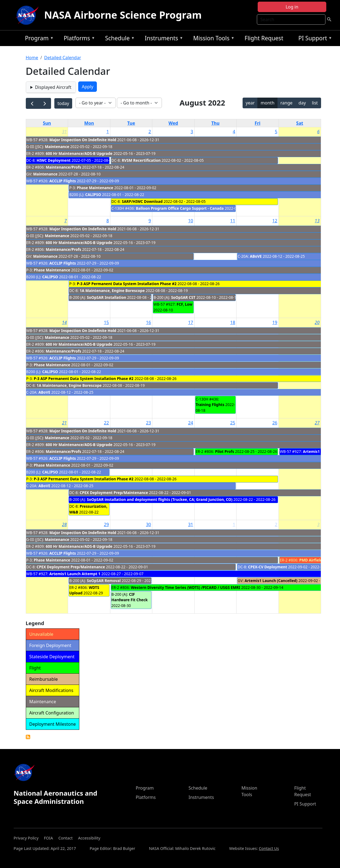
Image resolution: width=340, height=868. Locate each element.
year (250, 103)
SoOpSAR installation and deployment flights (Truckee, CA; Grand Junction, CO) (160, 499)
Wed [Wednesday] (173, 123)
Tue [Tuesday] (131, 123)
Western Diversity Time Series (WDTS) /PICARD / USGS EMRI (186, 587)
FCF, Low (185, 304)
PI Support (314, 39)
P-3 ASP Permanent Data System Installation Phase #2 (127, 284)
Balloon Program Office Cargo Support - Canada (180, 208)
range (286, 103)
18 (233, 322)
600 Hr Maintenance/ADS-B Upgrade (79, 153)
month (268, 103)
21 (64, 423)
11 (233, 221)
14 (64, 322)
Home (32, 58)
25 (233, 423)
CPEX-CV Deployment (268, 567)
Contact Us (269, 848)
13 (317, 221)
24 (190, 423)
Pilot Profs (225, 451)
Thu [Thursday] (215, 123)
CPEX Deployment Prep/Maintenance (114, 493)
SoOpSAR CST (183, 297)
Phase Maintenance (95, 188)
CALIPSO (93, 195)
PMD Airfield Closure (318, 560)
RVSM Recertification (141, 160)
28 (64, 524)
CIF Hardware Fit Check (130, 597)
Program (38, 39)
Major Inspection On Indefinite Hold (83, 140)
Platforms (78, 39)
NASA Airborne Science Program (123, 15)
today (63, 103)
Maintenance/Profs (64, 167)
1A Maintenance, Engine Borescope (112, 290)
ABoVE (256, 256)
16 (148, 322)
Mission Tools (213, 39)
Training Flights (210, 405)
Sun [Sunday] (47, 123)
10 (190, 221)
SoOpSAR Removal (104, 581)
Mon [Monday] (89, 123)
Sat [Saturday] (300, 123)
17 (190, 322)
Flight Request (264, 38)
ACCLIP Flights (63, 181)
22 (106, 423)
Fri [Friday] (258, 123)
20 (317, 322)
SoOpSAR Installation (107, 297)
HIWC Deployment (54, 160)
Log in (292, 7)
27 (317, 423)
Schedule (119, 39)
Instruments (163, 39)
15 (106, 322)
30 (148, 524)
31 (64, 132)
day (302, 103)
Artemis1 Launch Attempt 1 (75, 574)
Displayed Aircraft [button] (53, 87)
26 (275, 423)
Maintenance (57, 147)
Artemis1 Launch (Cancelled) (271, 581)
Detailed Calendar (63, 58)
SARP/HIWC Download (142, 201)
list (315, 103)
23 (148, 423)
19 (275, 322)
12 (275, 221)
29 (106, 524)
